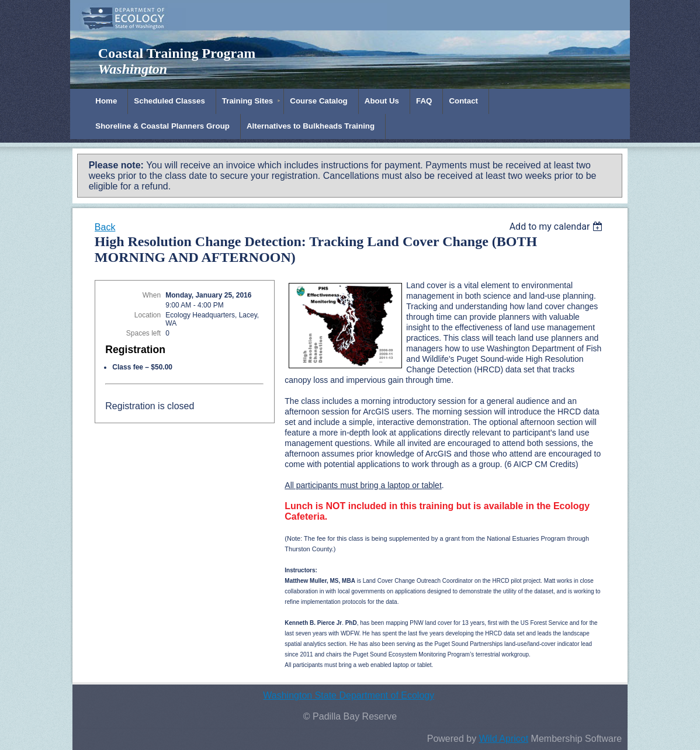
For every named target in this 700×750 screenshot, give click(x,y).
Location (148, 315)
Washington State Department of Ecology (349, 695)
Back (105, 227)
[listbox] (558, 227)
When (152, 295)
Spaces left (143, 333)
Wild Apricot (504, 739)
